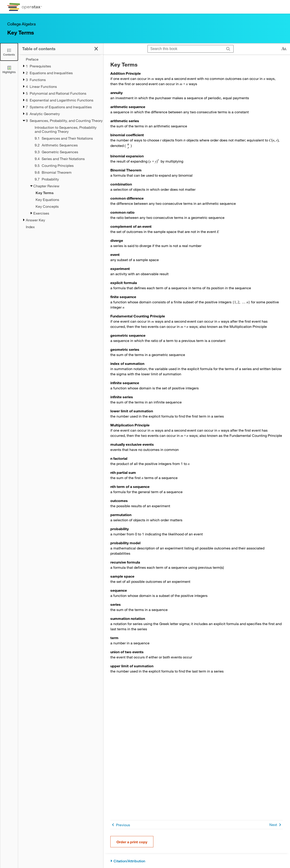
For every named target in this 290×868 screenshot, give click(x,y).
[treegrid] (61, 143)
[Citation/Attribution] (197, 861)
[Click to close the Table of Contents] (9, 52)
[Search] (228, 49)
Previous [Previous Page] (120, 825)
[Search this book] (185, 49)
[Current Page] (63, 193)
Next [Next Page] (276, 825)
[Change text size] (284, 49)
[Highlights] (9, 69)
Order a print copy (132, 842)
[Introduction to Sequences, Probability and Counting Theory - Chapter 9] (66, 129)
